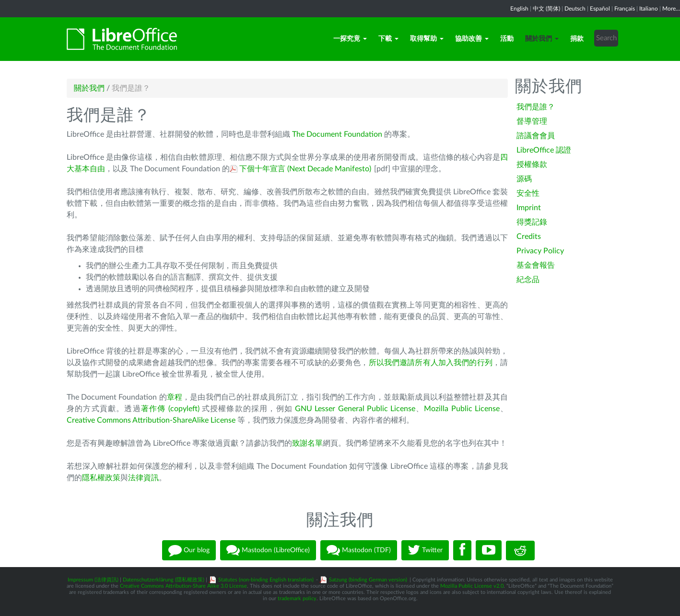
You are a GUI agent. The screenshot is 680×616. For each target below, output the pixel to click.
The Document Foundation (337, 134)
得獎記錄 (532, 222)
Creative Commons (100, 420)
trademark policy (297, 598)
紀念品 (528, 280)
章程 (175, 397)
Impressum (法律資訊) (93, 580)
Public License (391, 409)
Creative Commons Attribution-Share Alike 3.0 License (183, 586)
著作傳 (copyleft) (170, 409)
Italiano (649, 9)
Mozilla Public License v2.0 (472, 586)
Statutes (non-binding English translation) (266, 580)
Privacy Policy (540, 251)
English (519, 9)
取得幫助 (427, 39)
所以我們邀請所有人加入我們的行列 (431, 363)
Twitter (425, 550)
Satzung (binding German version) (368, 580)
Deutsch (575, 9)
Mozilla (437, 409)
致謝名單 (307, 443)
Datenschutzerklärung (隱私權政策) (164, 580)
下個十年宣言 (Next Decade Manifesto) (305, 169)
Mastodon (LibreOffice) (268, 550)
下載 (388, 39)
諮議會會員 (536, 136)
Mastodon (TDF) (359, 550)
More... (671, 9)
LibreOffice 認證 (544, 150)
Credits (529, 237)
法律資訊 (143, 478)
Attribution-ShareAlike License (184, 420)
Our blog (189, 550)
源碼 (524, 179)
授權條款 (532, 165)
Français (625, 9)
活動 (507, 39)
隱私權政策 (101, 478)
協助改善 (472, 39)
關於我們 (542, 39)
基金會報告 (536, 265)
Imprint (529, 208)
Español (600, 9)
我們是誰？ (536, 107)
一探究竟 (350, 39)
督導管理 (532, 121)
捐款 (577, 39)
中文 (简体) (546, 9)
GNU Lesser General (331, 409)
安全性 (528, 193)
